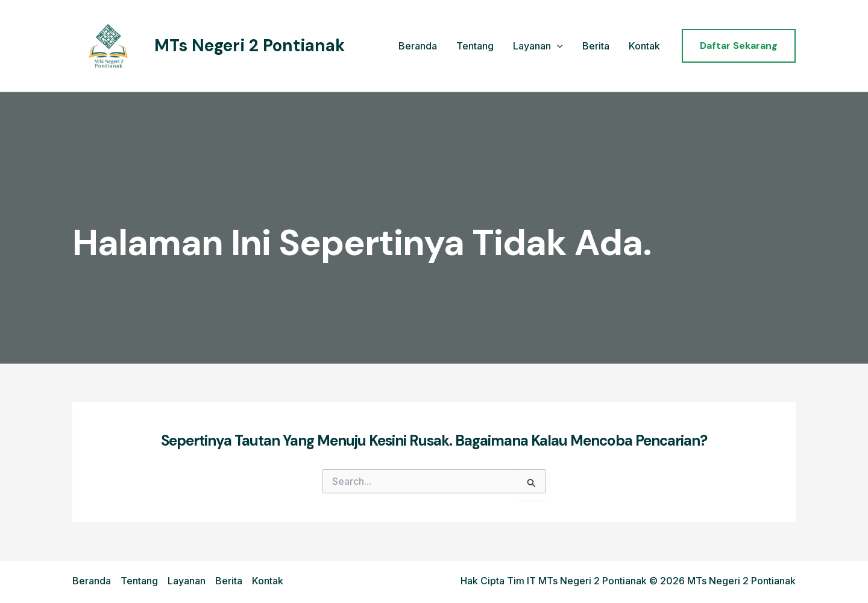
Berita (596, 46)
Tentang (475, 46)
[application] (557, 46)
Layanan (538, 46)
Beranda (418, 46)
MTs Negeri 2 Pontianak (250, 46)
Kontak (644, 46)
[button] (739, 46)
